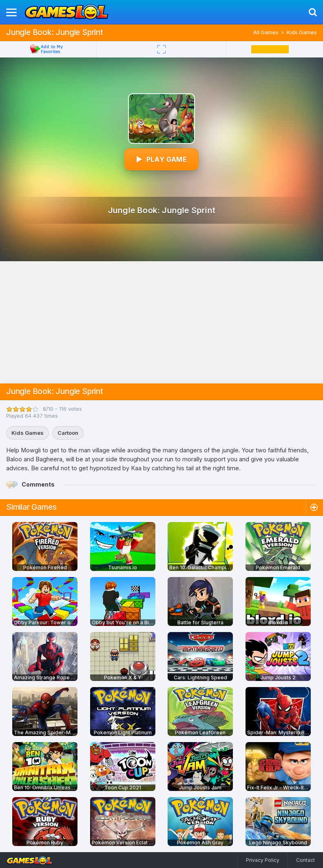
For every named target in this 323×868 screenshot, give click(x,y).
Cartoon (68, 433)
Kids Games (302, 32)
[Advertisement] (161, 322)
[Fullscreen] (161, 49)
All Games (266, 32)
